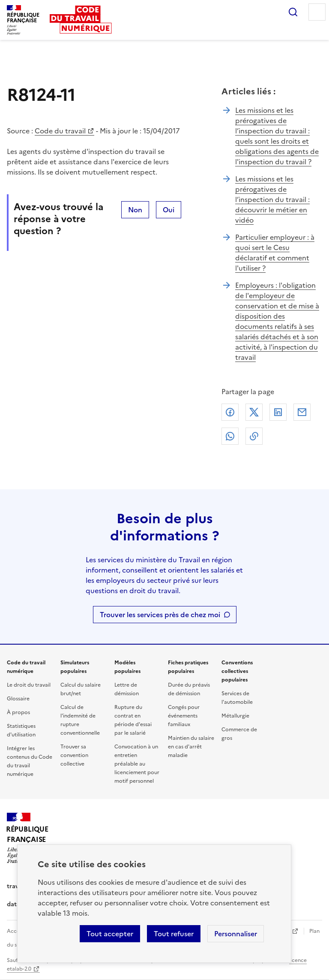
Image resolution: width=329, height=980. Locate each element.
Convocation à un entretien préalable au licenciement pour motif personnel (137, 764)
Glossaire (18, 699)
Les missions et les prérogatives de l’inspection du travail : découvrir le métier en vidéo (272, 199)
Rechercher (293, 12)
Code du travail (60, 131)
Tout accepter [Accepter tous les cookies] (110, 934)
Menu (317, 12)
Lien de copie (254, 436)
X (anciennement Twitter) (254, 412)
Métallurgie (235, 716)
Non (135, 210)
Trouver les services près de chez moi (160, 615)
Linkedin (278, 412)
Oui (169, 210)
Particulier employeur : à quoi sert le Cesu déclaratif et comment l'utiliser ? (275, 253)
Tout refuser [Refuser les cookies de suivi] (174, 934)
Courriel (302, 412)
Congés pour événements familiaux (184, 716)
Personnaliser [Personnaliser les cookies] (236, 934)
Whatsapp (230, 436)
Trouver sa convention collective (74, 755)
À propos (18, 712)
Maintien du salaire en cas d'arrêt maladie (191, 747)
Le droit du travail (29, 685)
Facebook (230, 412)
